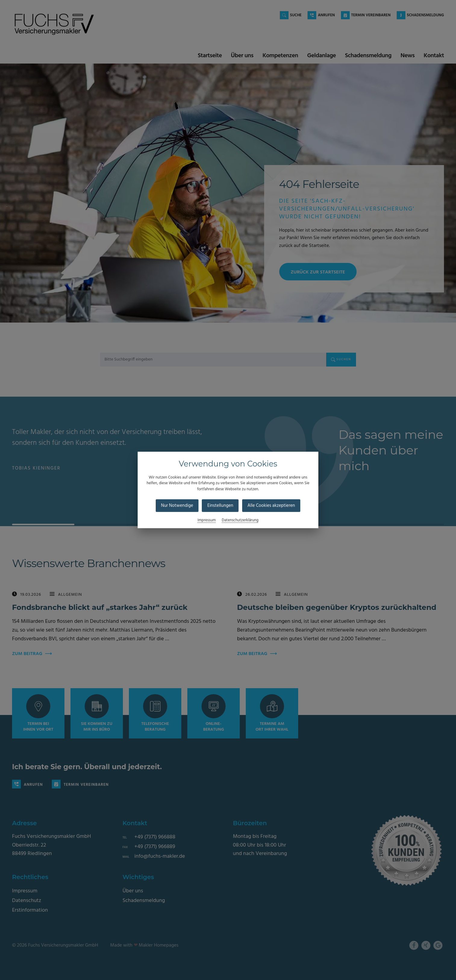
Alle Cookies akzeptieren (271, 506)
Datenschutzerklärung (240, 520)
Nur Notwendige (177, 506)
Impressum (207, 520)
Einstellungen (220, 506)
